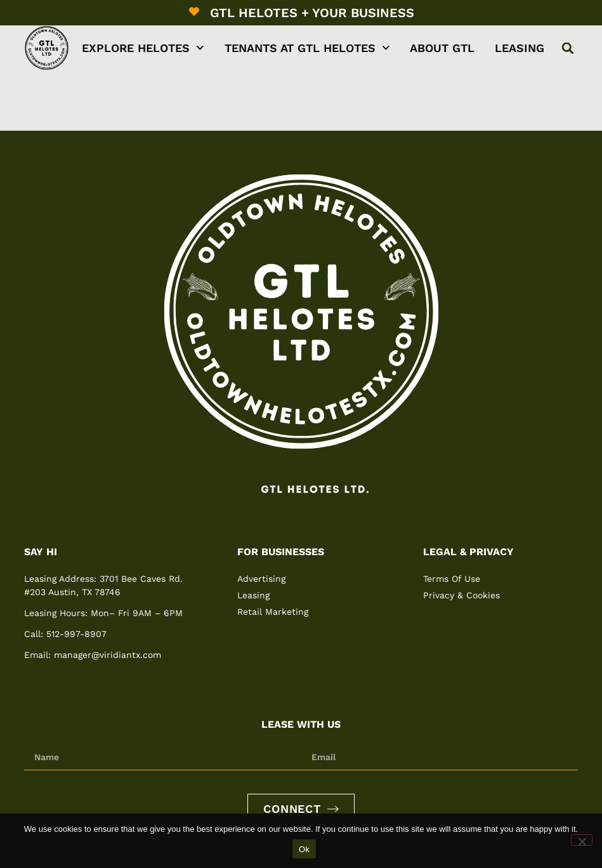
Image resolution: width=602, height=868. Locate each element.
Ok (304, 849)
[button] (568, 48)
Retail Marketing (273, 612)
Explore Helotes (143, 48)
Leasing (520, 48)
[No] (582, 840)
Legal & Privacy (468, 552)
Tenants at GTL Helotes (307, 48)
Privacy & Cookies (461, 595)
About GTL (442, 48)
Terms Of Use (452, 579)
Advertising (261, 579)
